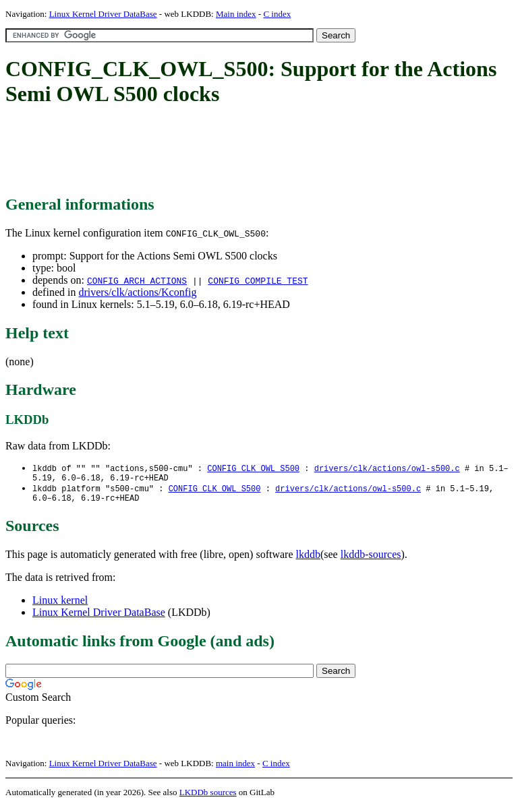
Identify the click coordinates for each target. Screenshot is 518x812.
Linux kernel (60, 605)
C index (277, 14)
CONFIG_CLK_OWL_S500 (253, 469)
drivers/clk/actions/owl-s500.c (387, 469)
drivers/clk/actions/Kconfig (137, 292)
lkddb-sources (371, 560)
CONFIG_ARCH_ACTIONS (137, 280)
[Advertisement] (251, 152)
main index (235, 769)
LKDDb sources (208, 798)
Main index (236, 14)
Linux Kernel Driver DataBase (103, 14)
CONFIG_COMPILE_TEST (258, 280)
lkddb (308, 560)
